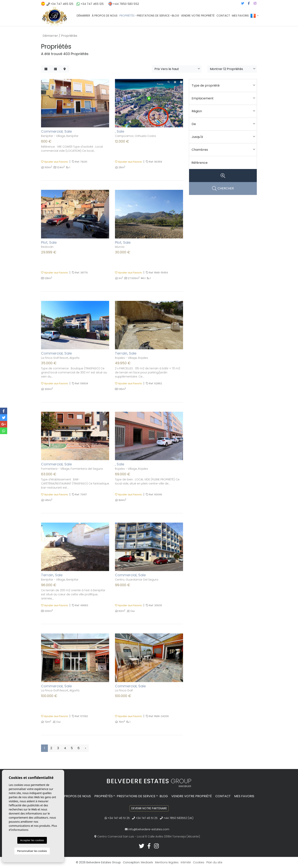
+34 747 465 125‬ (61, 4)
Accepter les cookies (32, 840)
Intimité (186, 862)
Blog (176, 16)
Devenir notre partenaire (149, 808)
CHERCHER (223, 189)
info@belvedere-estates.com (149, 829)
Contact (223, 16)
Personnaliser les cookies (32, 851)
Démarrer (83, 16)
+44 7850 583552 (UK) (177, 818)
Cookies (199, 862)
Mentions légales (167, 862)
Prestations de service (153, 16)
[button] (177, 69)
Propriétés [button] (127, 16)
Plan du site (214, 862)
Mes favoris (240, 16)
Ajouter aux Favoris (54, 162)
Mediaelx (147, 862)
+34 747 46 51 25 (117, 818)
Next (104, 103)
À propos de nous (105, 16)
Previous (46, 103)
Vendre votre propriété (198, 16)
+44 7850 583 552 (124, 4)
